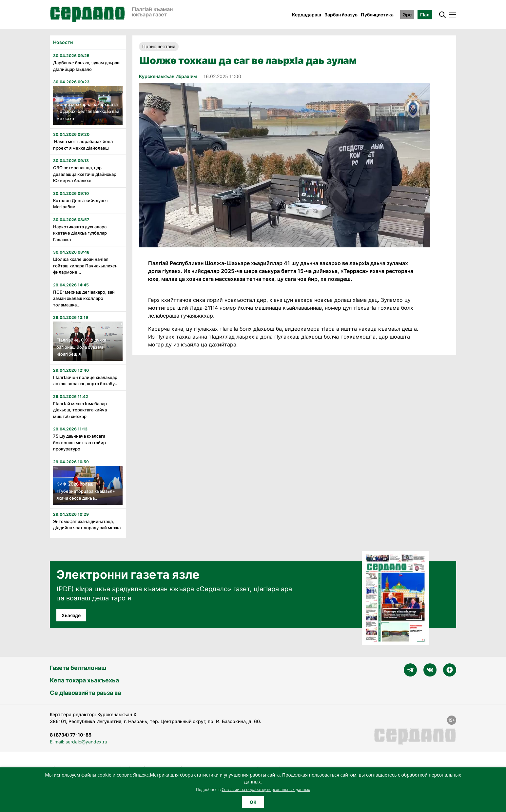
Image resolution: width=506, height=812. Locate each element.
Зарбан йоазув (341, 15)
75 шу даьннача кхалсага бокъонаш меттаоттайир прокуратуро (79, 442)
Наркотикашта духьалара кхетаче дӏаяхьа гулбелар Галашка (80, 233)
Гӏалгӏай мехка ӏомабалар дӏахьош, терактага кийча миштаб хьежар (80, 410)
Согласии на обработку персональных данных (266, 790)
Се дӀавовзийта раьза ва (85, 693)
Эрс (407, 15)
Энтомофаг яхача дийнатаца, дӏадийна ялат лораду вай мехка (87, 525)
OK (253, 802)
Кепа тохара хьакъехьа (84, 680)
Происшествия (159, 46)
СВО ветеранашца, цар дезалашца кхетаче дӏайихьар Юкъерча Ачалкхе (85, 174)
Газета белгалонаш (78, 668)
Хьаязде (71, 615)
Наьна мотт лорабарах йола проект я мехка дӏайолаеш (83, 145)
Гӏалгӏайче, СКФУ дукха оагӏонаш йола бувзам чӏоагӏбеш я (81, 347)
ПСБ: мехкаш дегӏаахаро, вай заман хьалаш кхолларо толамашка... (84, 298)
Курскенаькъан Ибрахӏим (168, 76)
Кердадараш (307, 15)
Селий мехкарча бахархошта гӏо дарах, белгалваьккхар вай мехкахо (88, 111)
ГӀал (425, 15)
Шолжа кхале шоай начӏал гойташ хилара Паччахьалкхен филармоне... (85, 266)
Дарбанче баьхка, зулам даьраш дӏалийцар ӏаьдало (87, 66)
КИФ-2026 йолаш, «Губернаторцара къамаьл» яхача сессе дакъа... (86, 491)
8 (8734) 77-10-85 (71, 735)
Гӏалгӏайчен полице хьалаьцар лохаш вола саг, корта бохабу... (86, 381)
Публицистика (377, 15)
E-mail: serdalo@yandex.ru (78, 742)
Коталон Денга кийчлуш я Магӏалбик (80, 204)
